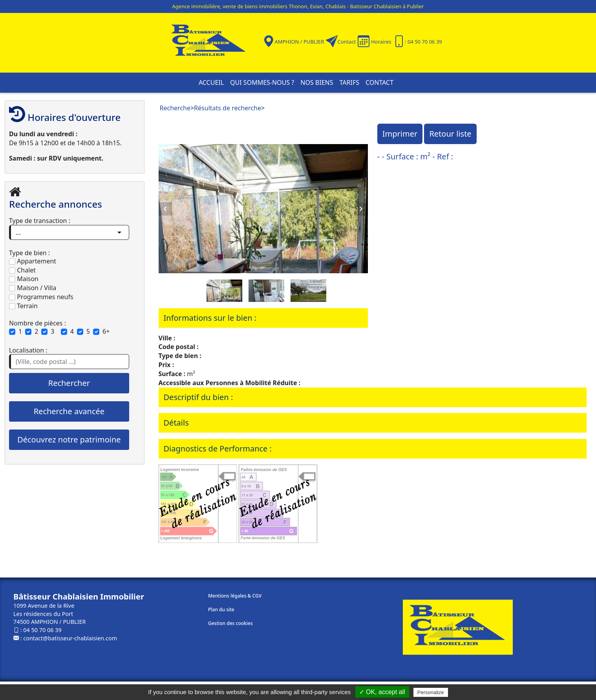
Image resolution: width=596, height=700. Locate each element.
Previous (165, 209)
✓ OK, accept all (382, 692)
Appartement (33, 261)
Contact (347, 42)
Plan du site (221, 610)
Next (361, 209)
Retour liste (450, 134)
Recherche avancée (69, 411)
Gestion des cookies (230, 623)
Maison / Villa (33, 288)
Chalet (22, 270)
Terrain (23, 306)
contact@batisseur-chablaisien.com (70, 638)
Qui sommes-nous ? (262, 82)
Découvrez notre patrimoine (69, 440)
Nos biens (317, 82)
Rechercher (69, 383)
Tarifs (349, 82)
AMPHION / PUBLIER (299, 42)
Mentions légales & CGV (235, 596)
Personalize (431, 692)
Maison (24, 279)
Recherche (175, 108)
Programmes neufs (41, 297)
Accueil (211, 82)
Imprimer (400, 134)
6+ (106, 331)
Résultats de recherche (228, 108)
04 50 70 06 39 (42, 630)
